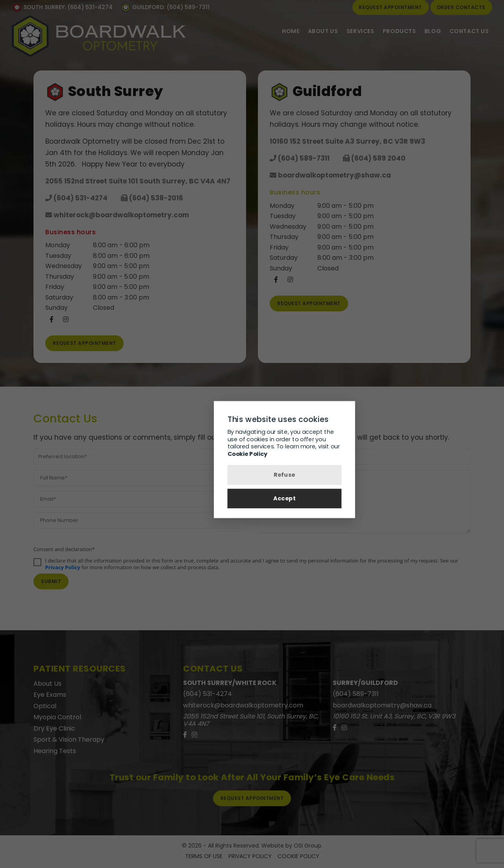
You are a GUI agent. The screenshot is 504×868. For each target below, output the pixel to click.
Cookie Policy (213, 454)
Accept (252, 500)
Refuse (252, 475)
